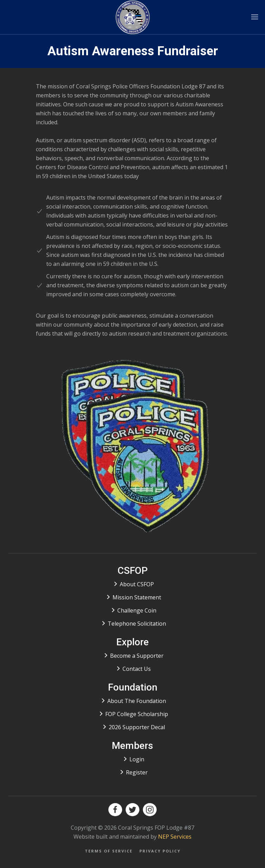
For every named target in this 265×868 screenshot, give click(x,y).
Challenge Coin (137, 610)
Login (137, 759)
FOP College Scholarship (137, 714)
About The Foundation (137, 701)
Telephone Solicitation (137, 624)
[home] (133, 17)
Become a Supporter (137, 656)
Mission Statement (137, 597)
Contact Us (137, 669)
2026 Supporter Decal (137, 727)
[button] (255, 17)
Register (137, 772)
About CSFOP (137, 584)
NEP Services (175, 837)
